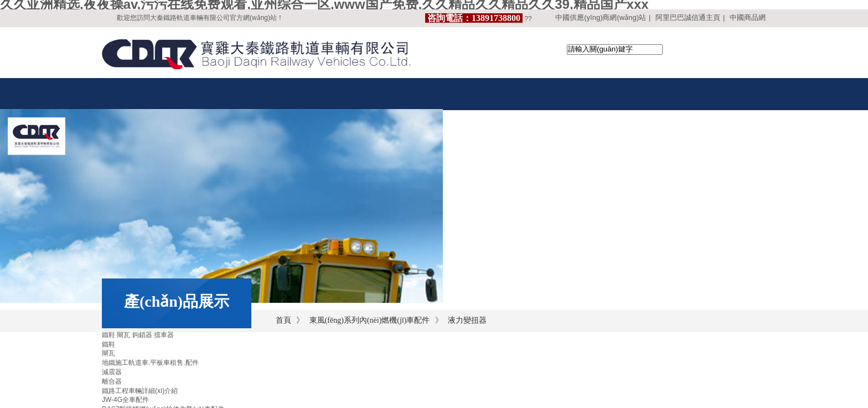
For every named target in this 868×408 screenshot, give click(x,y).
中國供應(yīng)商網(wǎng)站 (601, 17)
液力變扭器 (467, 320)
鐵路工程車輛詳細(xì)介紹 (140, 391)
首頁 (283, 320)
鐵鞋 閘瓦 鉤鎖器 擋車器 (138, 335)
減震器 (112, 372)
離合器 (112, 381)
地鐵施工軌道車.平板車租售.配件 (150, 363)
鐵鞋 (108, 344)
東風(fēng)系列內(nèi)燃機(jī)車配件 (370, 320)
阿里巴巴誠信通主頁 (688, 17)
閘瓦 (108, 353)
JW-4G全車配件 (125, 400)
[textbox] (615, 50)
